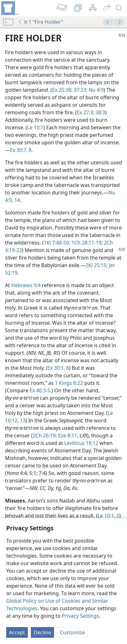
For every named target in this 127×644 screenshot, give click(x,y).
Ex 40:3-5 (40, 390)
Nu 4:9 (95, 90)
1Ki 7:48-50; (57, 243)
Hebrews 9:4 (26, 285)
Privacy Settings (81, 616)
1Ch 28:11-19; (86, 243)
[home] (9, 8)
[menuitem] (9, 8)
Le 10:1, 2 (108, 516)
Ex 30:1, (56, 368)
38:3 (100, 112)
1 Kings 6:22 (69, 383)
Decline (42, 632)
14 (17, 200)
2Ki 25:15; (97, 265)
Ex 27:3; (85, 112)
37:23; (80, 90)
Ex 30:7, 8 (21, 150)
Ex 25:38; (62, 90)
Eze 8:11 (67, 435)
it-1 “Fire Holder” (40, 22)
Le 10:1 (35, 127)
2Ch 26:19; (45, 435)
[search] (119, 8)
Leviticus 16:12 (81, 443)
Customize (72, 632)
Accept (17, 632)
